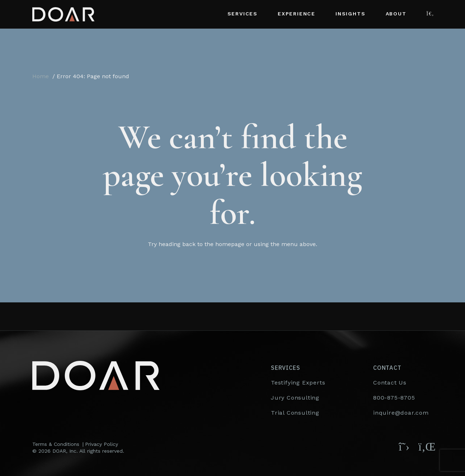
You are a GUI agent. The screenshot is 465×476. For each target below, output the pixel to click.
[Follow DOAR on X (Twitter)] (404, 447)
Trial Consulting (295, 413)
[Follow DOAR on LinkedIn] (426, 447)
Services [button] (243, 14)
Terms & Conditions (56, 444)
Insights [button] (350, 14)
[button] (430, 14)
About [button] (396, 14)
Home (41, 76)
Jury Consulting (295, 398)
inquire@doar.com (401, 413)
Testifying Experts (298, 383)
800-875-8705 (394, 398)
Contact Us (390, 383)
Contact (387, 368)
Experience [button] (297, 14)
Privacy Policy (102, 444)
